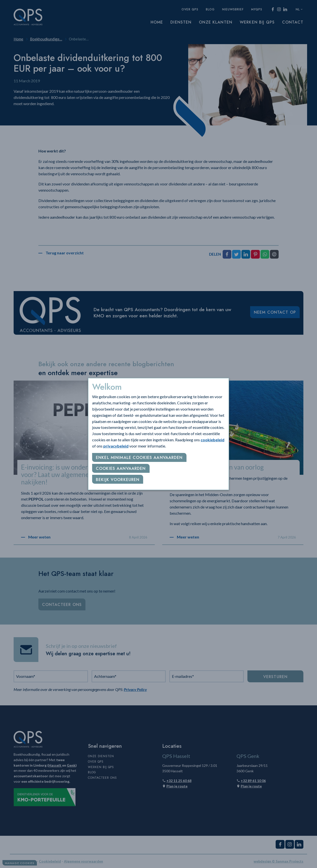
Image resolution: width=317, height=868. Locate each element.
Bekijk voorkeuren (118, 480)
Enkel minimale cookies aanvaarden (139, 458)
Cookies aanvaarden (121, 468)
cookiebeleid (212, 440)
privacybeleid (116, 446)
